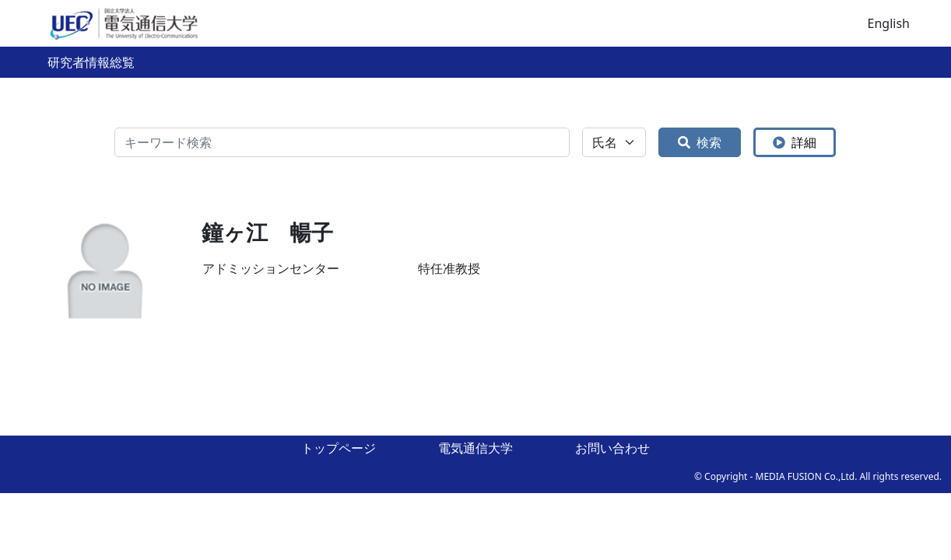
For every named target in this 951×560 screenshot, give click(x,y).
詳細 (795, 142)
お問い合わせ (612, 448)
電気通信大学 (475, 448)
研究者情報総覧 (91, 62)
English (889, 23)
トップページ (339, 448)
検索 (700, 142)
